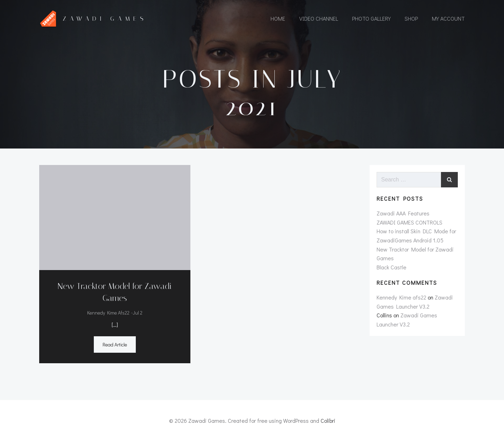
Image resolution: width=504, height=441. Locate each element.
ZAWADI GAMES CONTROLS (409, 222)
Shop (411, 18)
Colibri (328, 421)
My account (448, 18)
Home (278, 18)
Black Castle (391, 267)
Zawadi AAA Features (403, 213)
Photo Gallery (371, 18)
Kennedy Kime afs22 (108, 313)
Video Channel (319, 18)
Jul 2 (138, 313)
